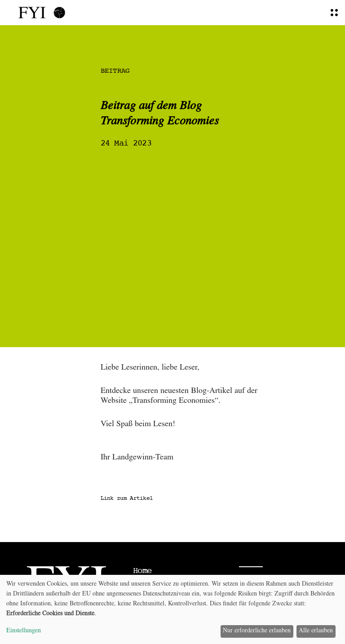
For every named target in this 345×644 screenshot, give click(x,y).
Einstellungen (24, 631)
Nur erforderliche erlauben (257, 631)
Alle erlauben (316, 631)
